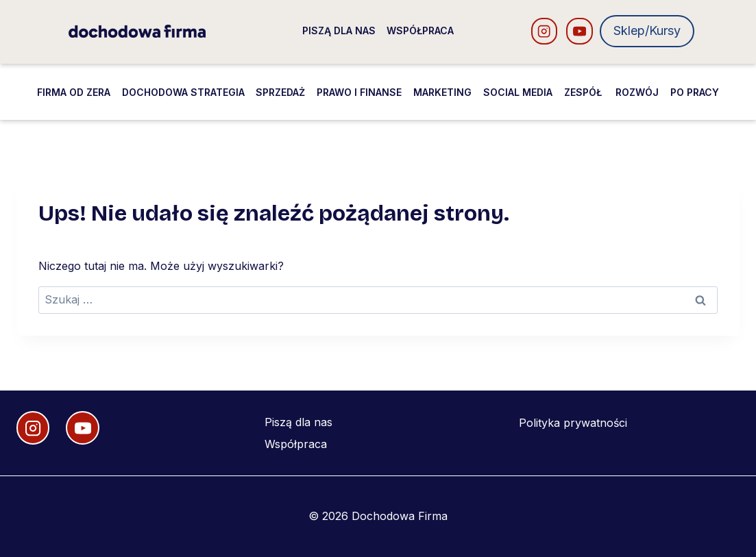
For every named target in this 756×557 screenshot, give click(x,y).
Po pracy (695, 92)
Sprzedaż (280, 92)
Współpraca (420, 30)
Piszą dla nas (339, 30)
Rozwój (637, 92)
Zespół (584, 92)
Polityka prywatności (573, 423)
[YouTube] (580, 31)
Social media (518, 92)
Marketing (442, 92)
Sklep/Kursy (647, 30)
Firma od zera (74, 92)
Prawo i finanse (359, 92)
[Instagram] (545, 31)
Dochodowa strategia (183, 92)
